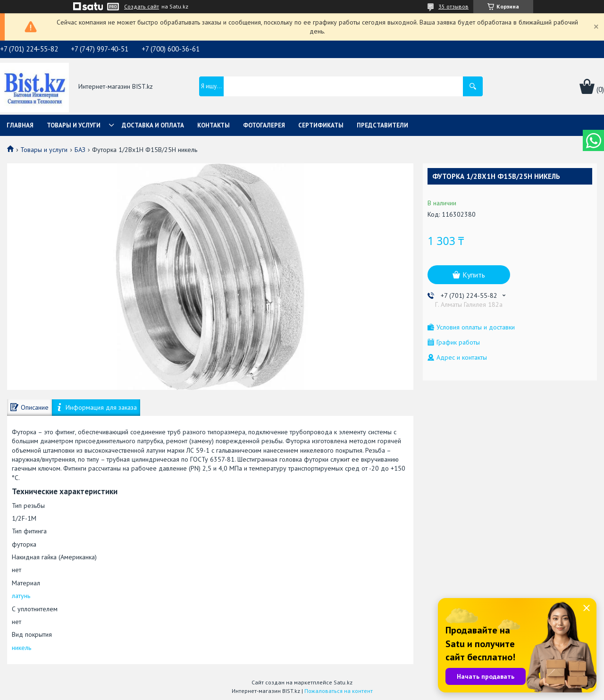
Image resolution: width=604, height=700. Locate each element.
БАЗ (80, 150)
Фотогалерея (264, 125)
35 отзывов (453, 6)
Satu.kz (343, 682)
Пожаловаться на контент (339, 691)
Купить (474, 275)
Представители (382, 125)
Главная (20, 125)
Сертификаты (321, 125)
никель (21, 648)
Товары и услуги (74, 125)
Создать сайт (142, 7)
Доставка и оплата (153, 125)
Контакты (214, 125)
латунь (21, 596)
